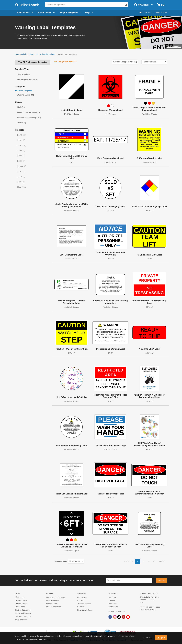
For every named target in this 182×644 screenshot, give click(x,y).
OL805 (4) (21, 151)
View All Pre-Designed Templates (33, 62)
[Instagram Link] (115, 617)
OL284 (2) (21, 182)
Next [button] (161, 561)
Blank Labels (20, 597)
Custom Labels (21, 600)
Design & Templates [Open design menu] (70, 13)
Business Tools (52, 604)
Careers (112, 600)
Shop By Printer (21, 620)
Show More (22, 187)
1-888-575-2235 (159, 13)
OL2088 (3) (22, 166)
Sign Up (162, 580)
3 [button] (149, 561)
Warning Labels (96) (25, 95)
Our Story (112, 597)
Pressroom (113, 604)
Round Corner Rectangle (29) (29, 112)
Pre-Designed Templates (45, 54)
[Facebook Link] (111, 617)
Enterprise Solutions (23, 616)
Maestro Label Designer (56, 597)
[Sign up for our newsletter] (129, 580)
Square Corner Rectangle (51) (29, 118)
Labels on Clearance (23, 613)
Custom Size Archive (23, 610)
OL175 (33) (22, 135)
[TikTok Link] (119, 617)
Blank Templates (24, 74)
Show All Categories (24, 91)
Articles (80, 600)
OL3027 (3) (22, 171)
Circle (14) (21, 107)
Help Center (82, 597)
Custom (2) (21, 123)
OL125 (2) (21, 177)
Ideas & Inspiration (53, 607)
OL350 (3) (21, 161)
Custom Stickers (21, 604)
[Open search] (126, 5)
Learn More (147, 638)
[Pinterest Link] (124, 617)
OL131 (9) (21, 140)
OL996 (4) (21, 156)
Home (17, 54)
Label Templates (28, 54)
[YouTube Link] (128, 617)
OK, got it (161, 638)
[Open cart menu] (161, 5)
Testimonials (113, 607)
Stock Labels (20, 607)
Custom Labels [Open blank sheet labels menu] (46, 13)
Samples (81, 607)
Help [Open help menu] (89, 13)
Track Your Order (84, 604)
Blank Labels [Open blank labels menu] (25, 13)
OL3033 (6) (22, 145)
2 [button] (143, 561)
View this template (174, 47)
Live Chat (145, 13)
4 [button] (154, 561)
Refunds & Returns (85, 610)
